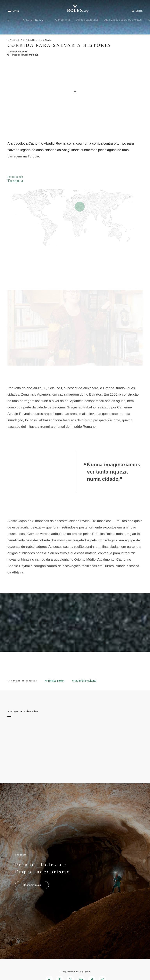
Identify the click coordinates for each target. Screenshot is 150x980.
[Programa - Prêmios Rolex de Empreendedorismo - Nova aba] (32, 885)
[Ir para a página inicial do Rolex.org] (75, 8)
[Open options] (75, 328)
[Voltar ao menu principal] (9, 20)
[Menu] (13, 11)
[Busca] (136, 11)
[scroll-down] (75, 89)
